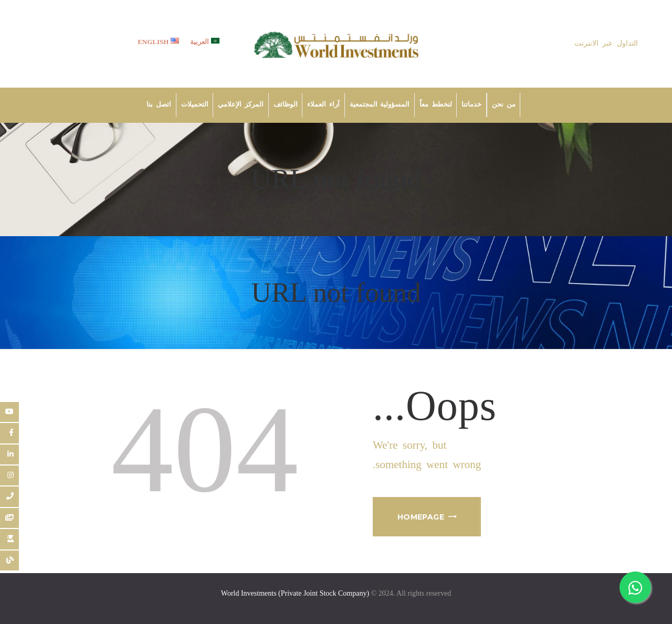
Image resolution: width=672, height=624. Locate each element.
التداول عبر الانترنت (606, 43)
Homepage (421, 517)
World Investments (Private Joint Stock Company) (295, 593)
